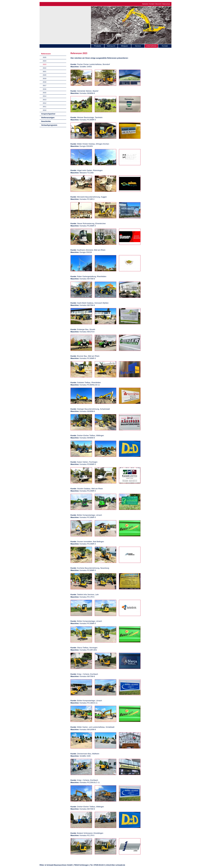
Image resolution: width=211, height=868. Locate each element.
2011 (45, 107)
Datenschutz (166, 4)
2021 (45, 71)
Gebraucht (111, 46)
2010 (45, 110)
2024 (45, 61)
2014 (45, 96)
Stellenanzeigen (48, 118)
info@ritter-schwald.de (116, 865)
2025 (45, 57)
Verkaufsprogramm (49, 125)
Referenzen (46, 54)
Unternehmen (151, 46)
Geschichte (46, 121)
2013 (45, 100)
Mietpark (124, 46)
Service (138, 46)
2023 (45, 64)
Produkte (98, 46)
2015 (45, 93)
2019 (45, 78)
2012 (45, 103)
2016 (45, 89)
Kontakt (152, 4)
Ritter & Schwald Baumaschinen (65, 24)
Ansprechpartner (48, 114)
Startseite (145, 4)
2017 (45, 85)
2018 (45, 82)
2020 (45, 75)
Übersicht (158, 4)
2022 (45, 68)
